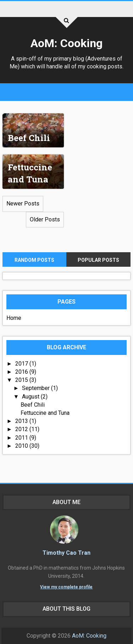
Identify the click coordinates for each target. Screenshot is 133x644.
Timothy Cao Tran (66, 553)
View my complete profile (66, 587)
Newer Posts (23, 204)
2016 (22, 372)
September (37, 388)
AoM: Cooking (66, 43)
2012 (22, 429)
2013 (22, 421)
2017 (22, 364)
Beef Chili (29, 138)
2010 (22, 446)
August (31, 397)
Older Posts (45, 219)
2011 (22, 438)
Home (14, 318)
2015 (22, 380)
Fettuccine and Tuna (30, 173)
